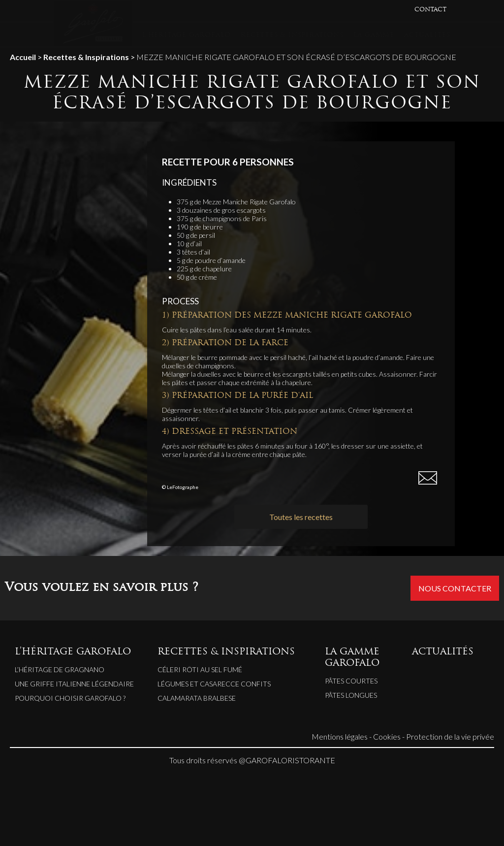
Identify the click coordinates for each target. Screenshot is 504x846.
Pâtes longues (351, 695)
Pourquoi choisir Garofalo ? (70, 698)
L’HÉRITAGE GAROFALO (187, 35)
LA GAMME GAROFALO (352, 658)
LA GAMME (374, 35)
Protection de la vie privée (450, 736)
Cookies (387, 736)
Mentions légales (340, 736)
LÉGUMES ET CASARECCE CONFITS (214, 684)
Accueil (23, 57)
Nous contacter (455, 588)
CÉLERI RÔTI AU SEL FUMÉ (200, 669)
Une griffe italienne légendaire (74, 684)
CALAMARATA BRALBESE (197, 698)
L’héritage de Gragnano (60, 669)
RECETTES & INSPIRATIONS (292, 35)
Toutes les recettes (301, 517)
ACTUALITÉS (427, 35)
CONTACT (430, 10)
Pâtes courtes (351, 681)
